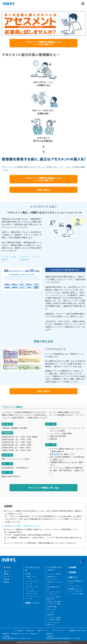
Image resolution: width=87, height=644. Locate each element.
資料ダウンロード (43, 631)
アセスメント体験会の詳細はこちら (43, 43)
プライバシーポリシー (59, 631)
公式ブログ (79, 591)
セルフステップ (52, 579)
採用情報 (72, 572)
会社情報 (72, 567)
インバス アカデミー (75, 586)
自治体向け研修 (52, 607)
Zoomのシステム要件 (13, 526)
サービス (7, 567)
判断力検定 (50, 615)
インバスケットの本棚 (76, 594)
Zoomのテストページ (32, 526)
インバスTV (51, 612)
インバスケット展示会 (54, 574)
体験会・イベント (33, 603)
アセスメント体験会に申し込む (43, 488)
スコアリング (8, 577)
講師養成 (6, 582)
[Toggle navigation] (82, 4)
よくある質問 (19, 631)
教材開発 (6, 574)
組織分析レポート (52, 577)
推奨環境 (57, 454)
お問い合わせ (43, 190)
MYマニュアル (51, 609)
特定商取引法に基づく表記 (77, 631)
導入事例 (28, 574)
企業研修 (6, 579)
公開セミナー (8, 571)
